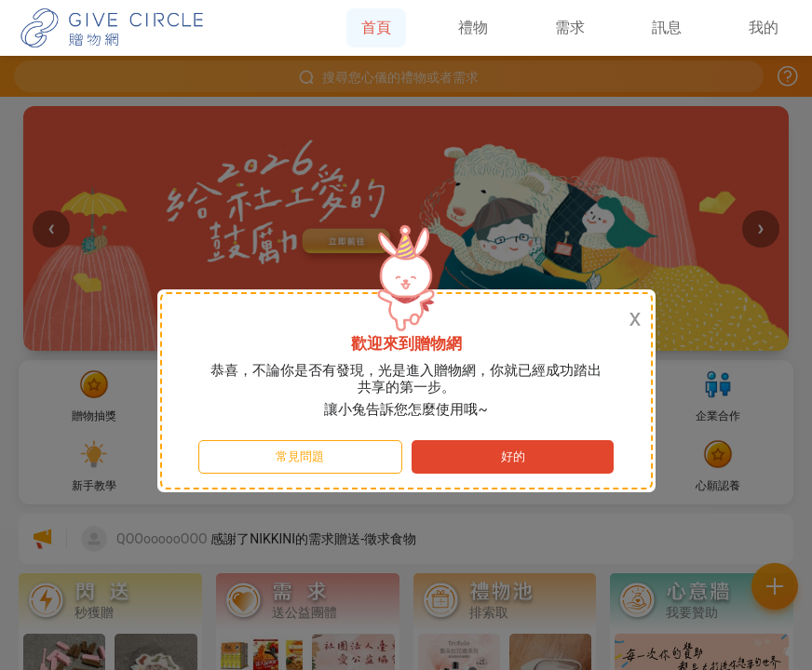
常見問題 (300, 456)
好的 (513, 456)
